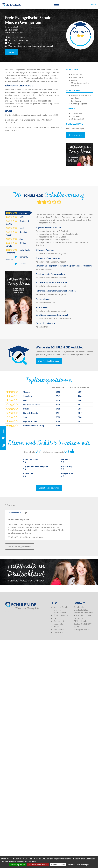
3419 (58, 404)
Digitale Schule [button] (16, 244)
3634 (58, 413)
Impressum (58, 632)
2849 (58, 396)
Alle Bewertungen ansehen (20, 546)
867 (80, 404)
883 (80, 409)
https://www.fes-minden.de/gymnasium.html (33, 46)
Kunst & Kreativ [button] (16, 233)
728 (80, 396)
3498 (58, 400)
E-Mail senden (14, 43)
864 (80, 400)
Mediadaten (59, 629)
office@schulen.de (82, 629)
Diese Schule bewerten (49, 488)
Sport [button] (15, 239)
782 (80, 421)
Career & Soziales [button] (17, 258)
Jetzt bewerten (76, 135)
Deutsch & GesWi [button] (17, 222)
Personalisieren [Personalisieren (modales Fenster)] (58, 864)
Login (93, 4)
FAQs (56, 618)
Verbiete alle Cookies (38, 864)
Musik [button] (15, 228)
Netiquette (58, 624)
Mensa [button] (16, 264)
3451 (58, 409)
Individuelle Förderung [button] (18, 251)
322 (80, 426)
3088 (58, 421)
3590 (58, 417)
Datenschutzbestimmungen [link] (78, 865)
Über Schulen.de (61, 615)
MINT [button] (15, 217)
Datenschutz (59, 621)
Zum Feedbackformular (49, 361)
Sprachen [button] (17, 213)
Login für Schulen (61, 607)
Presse (56, 627)
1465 (58, 426)
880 (80, 392)
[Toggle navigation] (57, 4)
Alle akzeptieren (18, 864)
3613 (58, 392)
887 (80, 413)
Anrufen (11, 52)
